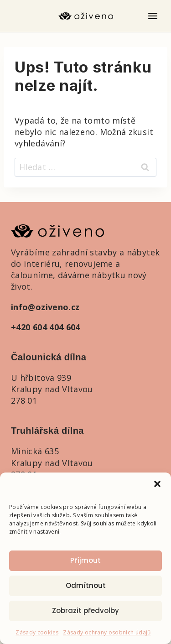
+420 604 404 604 (46, 327)
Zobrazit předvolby (85, 610)
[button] (157, 484)
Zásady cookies (37, 632)
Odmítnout (86, 585)
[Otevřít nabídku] (153, 16)
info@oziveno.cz (45, 307)
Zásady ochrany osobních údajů (107, 632)
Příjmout (85, 560)
